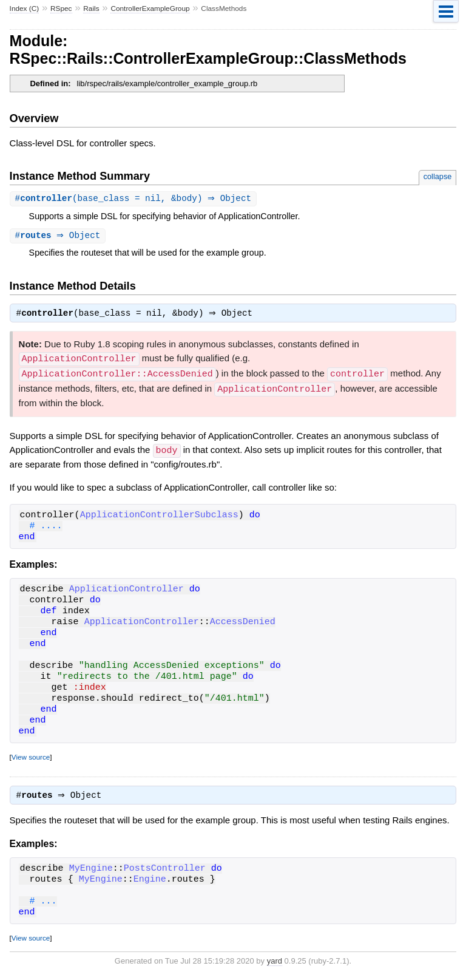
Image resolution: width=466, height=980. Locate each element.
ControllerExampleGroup (150, 9)
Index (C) (25, 9)
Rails (91, 9)
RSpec (61, 9)
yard (275, 962)
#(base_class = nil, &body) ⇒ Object (135, 199)
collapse (438, 176)
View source (31, 757)
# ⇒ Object (59, 236)
